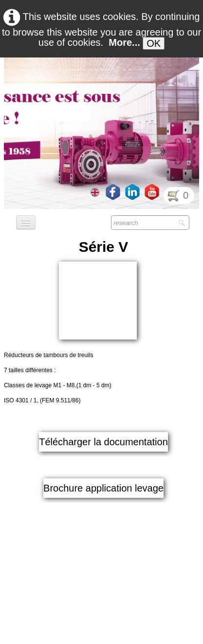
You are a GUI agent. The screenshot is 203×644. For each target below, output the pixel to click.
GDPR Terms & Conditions (101, 634)
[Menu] (26, 222)
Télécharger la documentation (103, 371)
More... (124, 42)
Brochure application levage (103, 417)
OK (154, 43)
